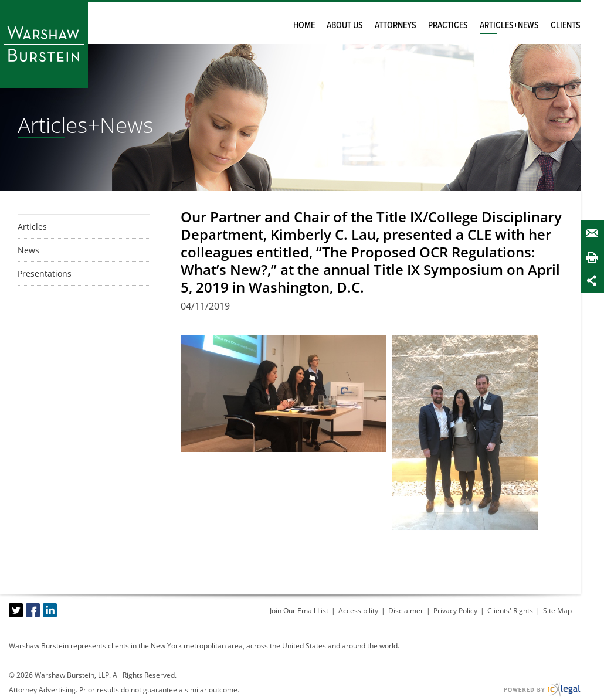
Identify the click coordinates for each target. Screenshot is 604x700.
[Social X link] (16, 610)
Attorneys (396, 26)
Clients (566, 26)
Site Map (557, 611)
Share (595, 281)
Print (595, 257)
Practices (448, 26)
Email (595, 233)
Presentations (45, 273)
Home (304, 26)
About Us (345, 26)
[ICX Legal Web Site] (542, 690)
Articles (32, 227)
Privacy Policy (455, 611)
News (28, 250)
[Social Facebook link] (33, 610)
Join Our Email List (299, 611)
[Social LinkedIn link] (50, 610)
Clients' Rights (510, 611)
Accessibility (358, 611)
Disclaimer (406, 611)
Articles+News (509, 26)
